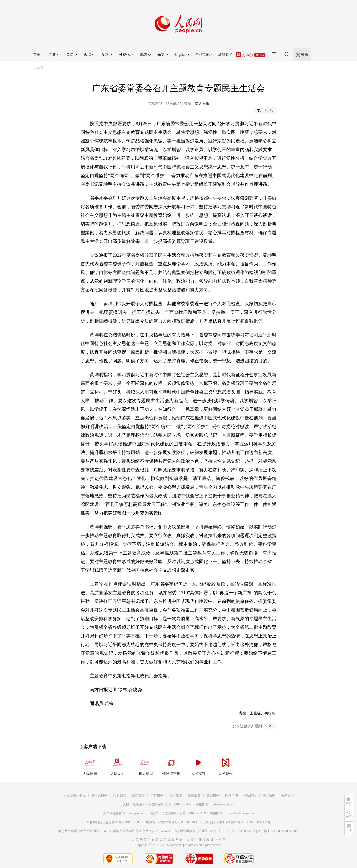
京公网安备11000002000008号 (278, 831)
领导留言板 (171, 765)
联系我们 (287, 796)
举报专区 (225, 55)
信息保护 (269, 796)
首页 (37, 55)
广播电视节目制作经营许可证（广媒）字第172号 (236, 822)
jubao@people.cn (223, 804)
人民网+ (117, 765)
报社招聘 (120, 796)
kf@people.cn (138, 813)
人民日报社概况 (74, 796)
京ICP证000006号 (243, 831)
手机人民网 (144, 765)
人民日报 (90, 765)
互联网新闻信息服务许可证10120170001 (114, 822)
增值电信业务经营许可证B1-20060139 (172, 822)
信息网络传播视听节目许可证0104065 (84, 831)
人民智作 (225, 765)
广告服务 (157, 796)
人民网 (38, 68)
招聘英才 (138, 796)
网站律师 (250, 796)
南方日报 (202, 104)
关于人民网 (99, 796)
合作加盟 (176, 796)
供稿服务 (194, 796)
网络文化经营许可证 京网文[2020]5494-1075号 (145, 831)
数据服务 (213, 796)
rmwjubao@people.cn (240, 813)
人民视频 (198, 765)
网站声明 (232, 796)
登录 (305, 55)
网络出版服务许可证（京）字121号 (204, 831)
